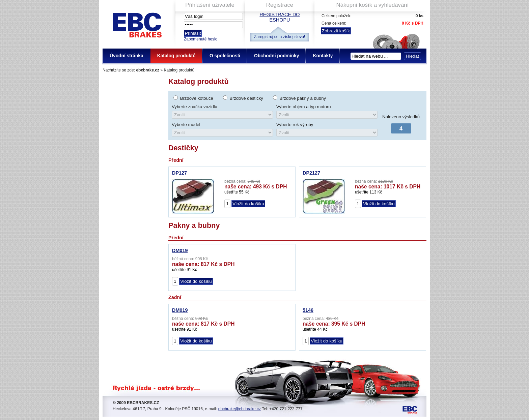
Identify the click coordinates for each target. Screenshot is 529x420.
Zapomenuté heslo (201, 39)
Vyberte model (186, 125)
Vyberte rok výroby (295, 125)
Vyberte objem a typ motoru (304, 107)
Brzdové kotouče (197, 98)
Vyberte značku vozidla (194, 107)
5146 (308, 310)
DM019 (180, 250)
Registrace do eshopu (280, 17)
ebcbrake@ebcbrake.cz (240, 409)
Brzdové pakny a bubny (303, 98)
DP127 (179, 173)
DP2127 (311, 173)
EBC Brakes (137, 24)
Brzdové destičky (246, 98)
